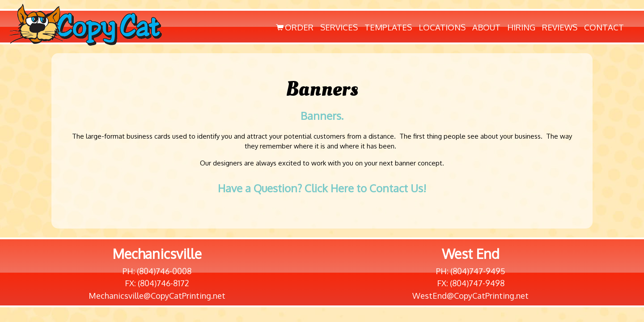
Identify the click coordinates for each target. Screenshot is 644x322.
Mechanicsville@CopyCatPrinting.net (157, 296)
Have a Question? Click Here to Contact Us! (322, 188)
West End (471, 254)
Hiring (521, 27)
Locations (442, 27)
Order (294, 27)
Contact (604, 27)
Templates (388, 27)
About (486, 27)
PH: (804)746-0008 (157, 271)
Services (339, 27)
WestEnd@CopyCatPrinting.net (470, 296)
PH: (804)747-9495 (471, 271)
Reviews (560, 27)
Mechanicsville (157, 254)
